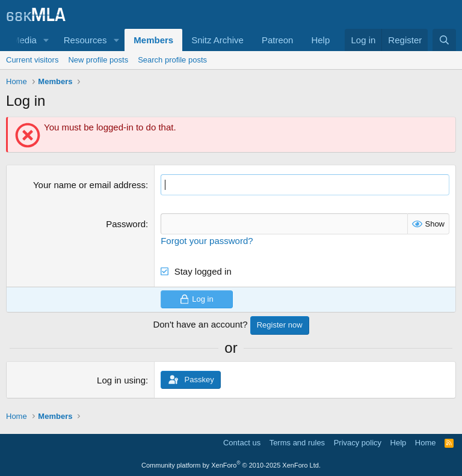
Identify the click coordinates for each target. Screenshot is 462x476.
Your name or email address (89, 185)
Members (153, 40)
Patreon (278, 40)
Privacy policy (358, 443)
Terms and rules (297, 443)
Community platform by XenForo (231, 465)
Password (126, 224)
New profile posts (98, 60)
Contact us (242, 443)
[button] (46, 40)
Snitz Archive (217, 40)
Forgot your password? (207, 241)
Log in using (121, 380)
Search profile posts (172, 60)
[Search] (444, 40)
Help (320, 40)
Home (426, 443)
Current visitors (32, 60)
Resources (85, 40)
